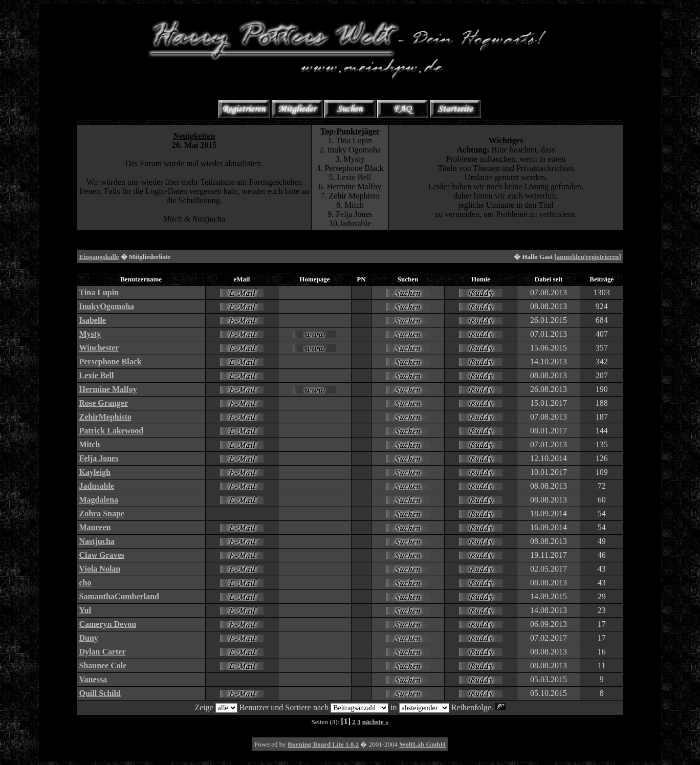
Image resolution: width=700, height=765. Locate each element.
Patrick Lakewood (111, 431)
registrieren (603, 257)
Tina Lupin (99, 292)
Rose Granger (103, 403)
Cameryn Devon (107, 624)
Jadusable (96, 486)
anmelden (571, 257)
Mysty (90, 334)
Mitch (89, 444)
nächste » (376, 722)
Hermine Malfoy (108, 389)
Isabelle (92, 320)
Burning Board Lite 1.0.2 (323, 744)
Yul (85, 610)
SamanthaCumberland (119, 596)
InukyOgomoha (106, 306)
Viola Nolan (100, 569)
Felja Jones (99, 458)
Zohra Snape (101, 513)
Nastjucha (96, 541)
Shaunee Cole (103, 665)
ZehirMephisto (105, 417)
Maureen (95, 527)
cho (85, 583)
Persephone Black (110, 362)
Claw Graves (101, 555)
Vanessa (93, 679)
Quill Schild (100, 693)
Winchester (99, 348)
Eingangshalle (99, 257)
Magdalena (98, 500)
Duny (88, 638)
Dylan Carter (102, 652)
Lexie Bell (96, 375)
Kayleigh (94, 472)
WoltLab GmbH (422, 744)
